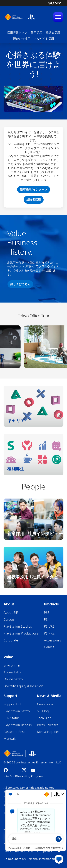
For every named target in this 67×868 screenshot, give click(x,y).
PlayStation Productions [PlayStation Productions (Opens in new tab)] (21, 633)
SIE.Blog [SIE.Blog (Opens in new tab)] (43, 711)
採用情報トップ (17, 32)
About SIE (11, 613)
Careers (9, 619)
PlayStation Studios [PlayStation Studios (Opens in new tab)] (18, 626)
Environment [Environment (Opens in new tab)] (13, 665)
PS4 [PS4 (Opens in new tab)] (47, 619)
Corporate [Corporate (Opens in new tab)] (11, 640)
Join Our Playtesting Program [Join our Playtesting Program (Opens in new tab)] (23, 776)
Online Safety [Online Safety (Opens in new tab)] (13, 679)
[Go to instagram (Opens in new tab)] (24, 770)
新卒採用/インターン (34, 189)
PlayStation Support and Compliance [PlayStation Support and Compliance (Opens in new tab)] (28, 851)
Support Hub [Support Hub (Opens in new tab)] (13, 704)
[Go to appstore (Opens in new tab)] (42, 770)
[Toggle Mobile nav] (58, 17)
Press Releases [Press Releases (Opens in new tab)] (48, 725)
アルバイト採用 (44, 39)
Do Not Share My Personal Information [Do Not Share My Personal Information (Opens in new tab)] (29, 859)
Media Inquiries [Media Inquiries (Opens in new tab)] (48, 732)
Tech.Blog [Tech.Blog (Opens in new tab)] (44, 718)
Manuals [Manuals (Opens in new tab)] (10, 739)
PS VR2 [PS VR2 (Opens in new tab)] (49, 626)
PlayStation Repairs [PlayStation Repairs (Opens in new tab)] (18, 725)
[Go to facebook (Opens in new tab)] (6, 770)
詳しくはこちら (20, 284)
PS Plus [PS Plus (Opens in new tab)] (49, 633)
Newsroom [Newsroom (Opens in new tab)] (45, 704)
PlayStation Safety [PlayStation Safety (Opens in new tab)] (17, 711)
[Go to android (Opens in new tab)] (51, 770)
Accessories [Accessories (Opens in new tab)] (52, 640)
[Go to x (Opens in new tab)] (15, 770)
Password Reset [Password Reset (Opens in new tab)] (15, 732)
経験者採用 (53, 32)
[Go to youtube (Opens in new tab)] (33, 770)
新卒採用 (36, 32)
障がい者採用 (22, 39)
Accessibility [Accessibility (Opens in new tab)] (12, 672)
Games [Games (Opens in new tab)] (49, 647)
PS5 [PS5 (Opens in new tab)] (47, 613)
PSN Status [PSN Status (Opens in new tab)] (12, 718)
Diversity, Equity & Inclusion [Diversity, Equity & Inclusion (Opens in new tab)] (23, 686)
